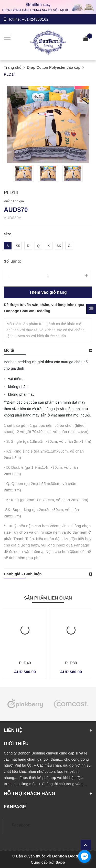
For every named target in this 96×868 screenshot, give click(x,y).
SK (59, 246)
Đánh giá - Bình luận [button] (23, 574)
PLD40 (25, 663)
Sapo (60, 862)
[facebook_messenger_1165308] (84, 856)
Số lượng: (12, 261)
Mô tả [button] (9, 350)
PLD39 (71, 663)
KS (18, 246)
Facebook (21, 825)
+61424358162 (35, 19)
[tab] (48, 350)
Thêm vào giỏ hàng (48, 292)
